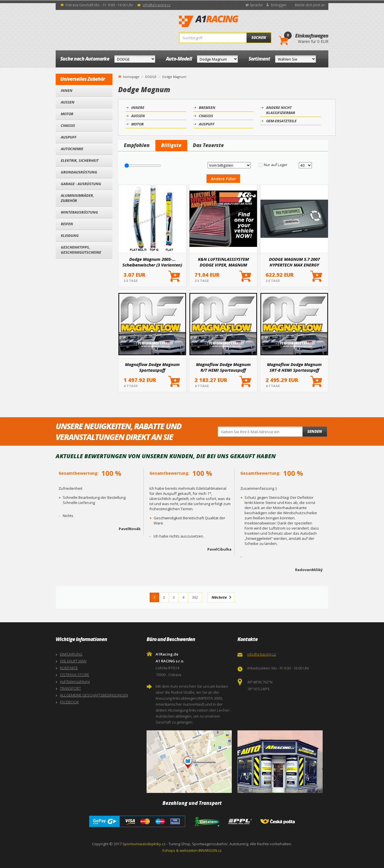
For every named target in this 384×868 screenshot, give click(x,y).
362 (195, 597)
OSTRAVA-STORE (75, 675)
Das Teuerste (208, 145)
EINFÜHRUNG (71, 654)
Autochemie (72, 149)
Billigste (171, 145)
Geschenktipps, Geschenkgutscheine (81, 250)
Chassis (68, 125)
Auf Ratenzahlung (75, 681)
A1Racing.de (228, 21)
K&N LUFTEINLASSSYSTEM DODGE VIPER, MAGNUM (223, 262)
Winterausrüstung (79, 212)
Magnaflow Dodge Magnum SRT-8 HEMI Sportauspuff (294, 367)
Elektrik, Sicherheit (80, 160)
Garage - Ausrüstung (81, 184)
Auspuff (69, 137)
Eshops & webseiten (180, 850)
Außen (68, 102)
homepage (131, 76)
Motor (67, 114)
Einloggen (279, 5)
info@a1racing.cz (157, 5)
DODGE (151, 77)
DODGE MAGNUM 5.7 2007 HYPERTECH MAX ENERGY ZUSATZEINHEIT (294, 262)
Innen (67, 90)
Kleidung (70, 235)
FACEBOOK (69, 702)
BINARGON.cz (210, 850)
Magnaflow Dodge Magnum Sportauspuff (152, 367)
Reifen (67, 224)
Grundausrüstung (79, 172)
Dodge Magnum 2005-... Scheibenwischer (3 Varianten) (152, 262)
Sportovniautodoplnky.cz (144, 844)
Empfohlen (137, 145)
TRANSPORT (70, 688)
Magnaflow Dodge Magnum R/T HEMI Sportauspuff (223, 367)
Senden (315, 431)
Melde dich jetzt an (310, 5)
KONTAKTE (69, 668)
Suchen (259, 38)
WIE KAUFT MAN (73, 661)
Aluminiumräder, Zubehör (77, 198)
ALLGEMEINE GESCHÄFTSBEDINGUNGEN (94, 695)
